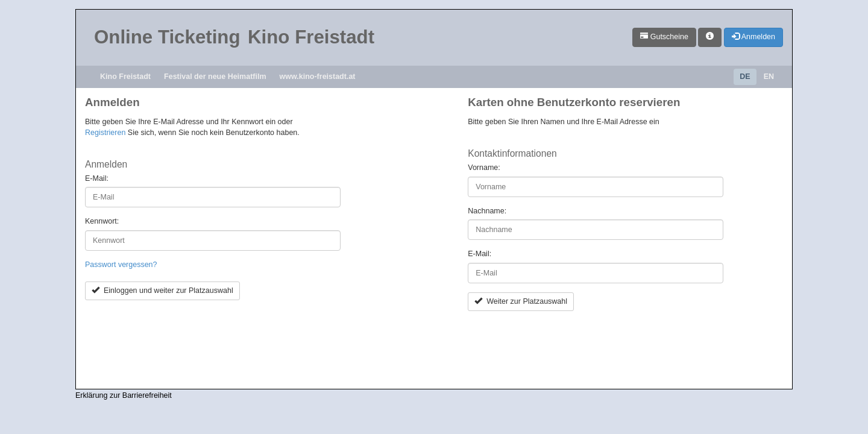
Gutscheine (664, 37)
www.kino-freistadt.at (318, 77)
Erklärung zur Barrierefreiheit (124, 395)
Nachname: (487, 211)
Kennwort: (102, 221)
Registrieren (105, 133)
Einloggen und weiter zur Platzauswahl (162, 291)
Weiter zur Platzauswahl (521, 301)
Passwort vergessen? (121, 265)
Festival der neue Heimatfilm (215, 77)
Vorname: (484, 168)
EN (769, 77)
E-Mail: (97, 178)
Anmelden (753, 37)
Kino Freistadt (125, 77)
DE (745, 77)
